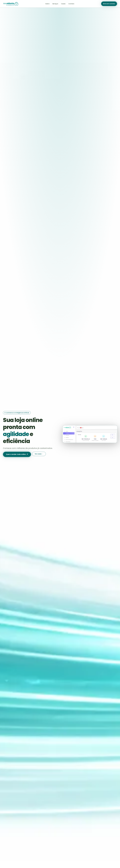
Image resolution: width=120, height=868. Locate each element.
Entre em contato (109, 4)
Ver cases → (39, 454)
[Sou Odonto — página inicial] (11, 4)
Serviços (55, 4)
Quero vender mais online (17, 454)
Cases (63, 4)
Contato (71, 4)
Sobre (47, 4)
